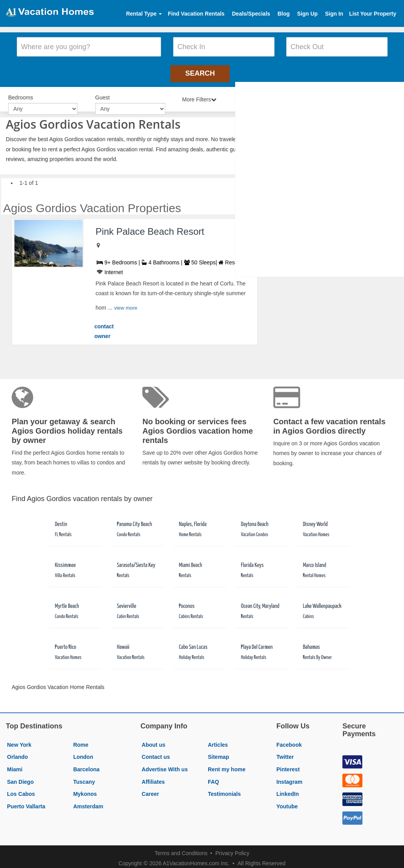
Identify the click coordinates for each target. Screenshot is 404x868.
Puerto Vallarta (26, 802)
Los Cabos (21, 790)
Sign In (334, 14)
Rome (81, 741)
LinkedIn (288, 790)
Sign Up (307, 14)
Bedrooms (21, 94)
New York (19, 741)
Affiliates (153, 778)
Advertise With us (165, 765)
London (83, 753)
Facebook (289, 741)
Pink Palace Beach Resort (150, 227)
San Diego (20, 778)
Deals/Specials (251, 14)
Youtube (287, 802)
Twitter (285, 753)
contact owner (104, 328)
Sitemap (218, 753)
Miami (15, 765)
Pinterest (288, 765)
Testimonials (224, 790)
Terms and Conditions (181, 849)
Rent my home (227, 765)
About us (153, 741)
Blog (284, 14)
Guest (102, 94)
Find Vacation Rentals (196, 14)
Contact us (156, 753)
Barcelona (87, 765)
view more (126, 304)
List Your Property (373, 14)
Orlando (18, 753)
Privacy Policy (232, 849)
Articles (218, 741)
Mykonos (85, 790)
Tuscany (84, 778)
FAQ (214, 778)
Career (150, 790)
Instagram (290, 778)
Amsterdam (88, 802)
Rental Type (144, 14)
